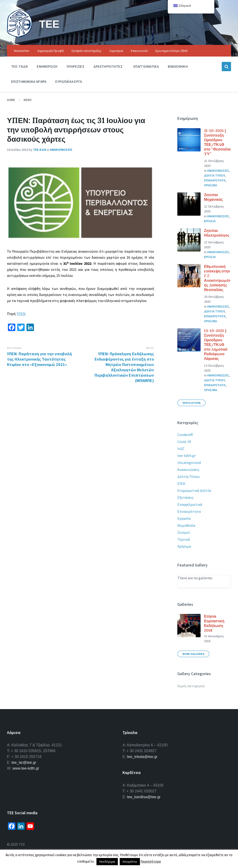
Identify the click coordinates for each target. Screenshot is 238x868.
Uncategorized (189, 462)
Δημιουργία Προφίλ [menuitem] (51, 51)
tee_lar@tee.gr (24, 762)
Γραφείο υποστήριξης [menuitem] (87, 51)
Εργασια (210, 221)
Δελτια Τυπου (215, 175)
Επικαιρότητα (189, 511)
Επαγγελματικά (190, 504)
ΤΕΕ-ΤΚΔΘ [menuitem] (19, 66)
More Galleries (193, 654)
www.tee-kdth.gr (26, 768)
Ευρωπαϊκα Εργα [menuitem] (69, 82)
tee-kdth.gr (187, 456)
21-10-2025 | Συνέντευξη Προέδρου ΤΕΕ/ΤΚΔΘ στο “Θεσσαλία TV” (217, 142)
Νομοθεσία (186, 525)
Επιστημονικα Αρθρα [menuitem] (29, 82)
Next (150, 348)
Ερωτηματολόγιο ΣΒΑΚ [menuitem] (172, 51)
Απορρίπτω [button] (130, 862)
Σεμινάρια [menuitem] (116, 51)
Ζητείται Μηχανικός (213, 197)
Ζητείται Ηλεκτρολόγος (217, 233)
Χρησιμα (211, 185)
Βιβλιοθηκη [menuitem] (178, 66)
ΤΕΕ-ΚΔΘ (40, 150)
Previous (14, 348)
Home (11, 100)
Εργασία (184, 518)
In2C (181, 449)
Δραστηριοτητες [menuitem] (108, 66)
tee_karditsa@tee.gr (144, 797)
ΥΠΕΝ (21, 314)
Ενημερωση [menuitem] (47, 66)
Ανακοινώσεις (188, 469)
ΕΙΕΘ (181, 483)
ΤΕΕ (50, 24)
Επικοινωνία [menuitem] (139, 51)
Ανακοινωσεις (61, 150)
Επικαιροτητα (215, 180)
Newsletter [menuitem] (22, 51)
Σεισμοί (184, 532)
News (28, 100)
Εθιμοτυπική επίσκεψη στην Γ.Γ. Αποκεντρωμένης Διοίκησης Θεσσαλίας (217, 278)
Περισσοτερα (192, 403)
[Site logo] (20, 36)
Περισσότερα (151, 861)
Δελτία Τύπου (188, 476)
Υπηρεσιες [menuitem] (75, 66)
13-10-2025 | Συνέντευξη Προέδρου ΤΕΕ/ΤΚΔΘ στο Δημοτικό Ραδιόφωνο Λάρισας (216, 345)
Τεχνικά (184, 539)
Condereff (185, 435)
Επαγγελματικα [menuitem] (146, 66)
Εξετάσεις (185, 497)
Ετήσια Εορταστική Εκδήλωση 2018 (214, 623)
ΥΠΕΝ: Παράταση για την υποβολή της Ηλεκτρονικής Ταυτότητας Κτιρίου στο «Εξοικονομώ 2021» (39, 359)
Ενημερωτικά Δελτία (194, 490)
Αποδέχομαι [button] (107, 862)
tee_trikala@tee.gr (142, 757)
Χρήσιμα (184, 546)
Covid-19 (184, 442)
